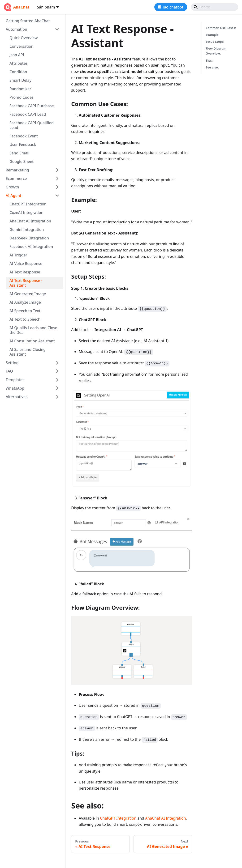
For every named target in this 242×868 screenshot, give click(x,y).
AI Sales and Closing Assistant (28, 352)
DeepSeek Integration (29, 238)
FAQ (9, 371)
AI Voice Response (26, 264)
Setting (12, 363)
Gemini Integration (27, 230)
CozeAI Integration (26, 213)
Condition (18, 72)
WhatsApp (15, 388)
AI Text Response (25, 272)
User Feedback (23, 145)
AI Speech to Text (25, 311)
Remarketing (17, 170)
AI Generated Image (28, 294)
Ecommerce (16, 179)
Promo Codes (22, 97)
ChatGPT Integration (28, 204)
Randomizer (20, 89)
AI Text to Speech (25, 319)
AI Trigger (18, 255)
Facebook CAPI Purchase (32, 106)
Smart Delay (20, 80)
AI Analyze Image (25, 302)
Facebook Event (24, 136)
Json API (17, 55)
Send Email (19, 153)
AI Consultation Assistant (32, 341)
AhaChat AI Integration (30, 221)
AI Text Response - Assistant (26, 283)
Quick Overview (24, 38)
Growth (12, 187)
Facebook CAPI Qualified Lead (32, 125)
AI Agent (13, 196)
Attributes (19, 63)
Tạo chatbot (173, 7)
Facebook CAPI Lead (28, 114)
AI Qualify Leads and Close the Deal (33, 330)
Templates (15, 380)
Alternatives (17, 397)
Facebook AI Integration (31, 247)
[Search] (215, 7)
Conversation (22, 46)
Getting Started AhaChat (28, 21)
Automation (16, 29)
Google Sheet (22, 162)
